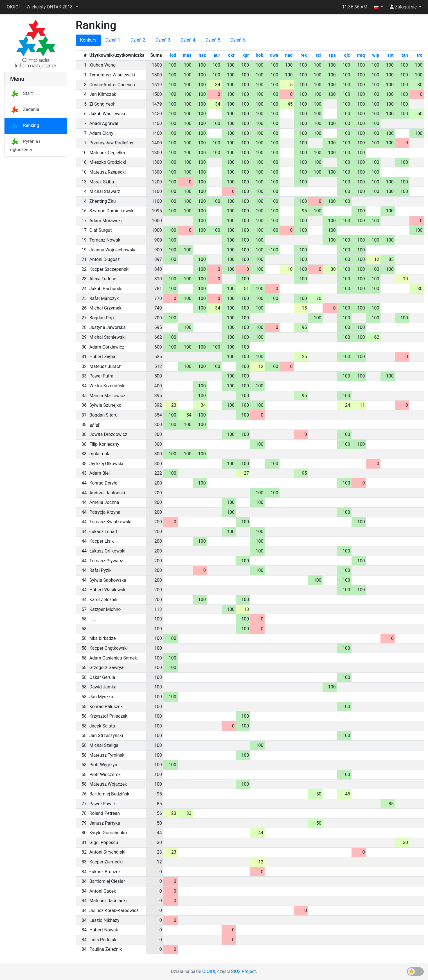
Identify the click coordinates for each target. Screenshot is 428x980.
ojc (347, 55)
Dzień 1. (113, 40)
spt (390, 55)
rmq (361, 55)
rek (304, 55)
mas (187, 55)
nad (289, 55)
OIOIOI (13, 7)
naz (202, 55)
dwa (274, 55)
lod (173, 55)
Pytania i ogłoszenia (25, 145)
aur (217, 55)
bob (259, 55)
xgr (246, 55)
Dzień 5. (213, 40)
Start (21, 93)
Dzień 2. (138, 40)
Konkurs (88, 40)
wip (376, 55)
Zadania (25, 109)
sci (318, 55)
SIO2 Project (244, 971)
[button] (52, 7)
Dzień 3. (164, 40)
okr (231, 55)
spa (332, 55)
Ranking (25, 125)
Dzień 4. (189, 40)
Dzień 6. (238, 40)
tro (420, 55)
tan (405, 55)
